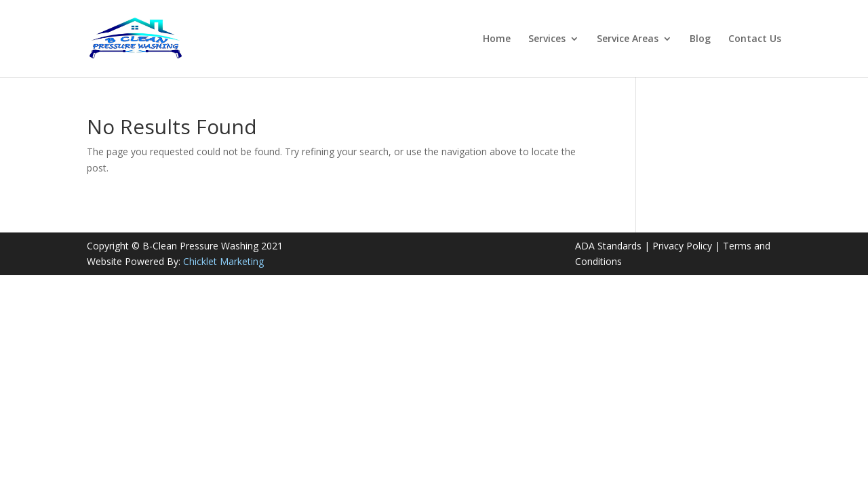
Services (547, 39)
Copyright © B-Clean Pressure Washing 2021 (185, 246)
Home (497, 39)
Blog (700, 39)
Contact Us (755, 39)
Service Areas (628, 39)
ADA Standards (608, 246)
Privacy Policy (682, 246)
